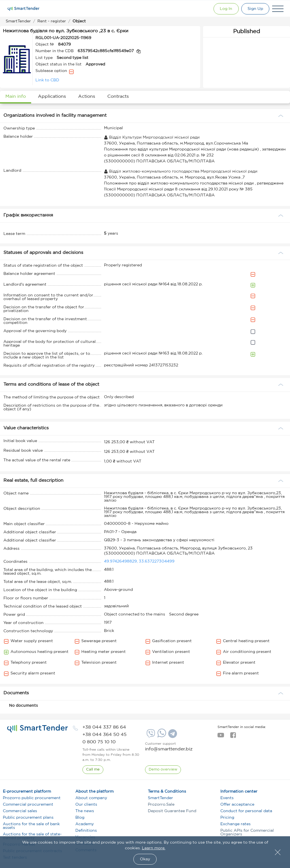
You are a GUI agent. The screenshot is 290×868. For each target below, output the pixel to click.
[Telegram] (172, 736)
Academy (85, 824)
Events (227, 798)
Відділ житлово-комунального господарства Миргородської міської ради (181, 171)
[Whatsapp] (161, 736)
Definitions (86, 831)
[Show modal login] (225, 9)
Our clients (86, 805)
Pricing (227, 818)
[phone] (104, 727)
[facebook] (233, 737)
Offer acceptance (237, 805)
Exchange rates (235, 824)
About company (91, 798)
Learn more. (154, 848)
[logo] (38, 729)
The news (85, 811)
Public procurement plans (28, 818)
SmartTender (160, 798)
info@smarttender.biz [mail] (169, 749)
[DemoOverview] (163, 770)
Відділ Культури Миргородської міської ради (152, 137)
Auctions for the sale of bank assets (31, 826)
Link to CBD (47, 80)
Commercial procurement (28, 805)
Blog (80, 818)
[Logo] (24, 9)
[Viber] (150, 736)
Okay (145, 859)
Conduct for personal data (246, 811)
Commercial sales (20, 811)
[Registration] (255, 9)
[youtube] (221, 737)
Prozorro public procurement (32, 798)
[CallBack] (93, 770)
